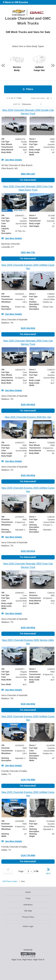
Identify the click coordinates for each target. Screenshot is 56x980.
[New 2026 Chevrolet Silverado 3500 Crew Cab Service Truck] (28, 565)
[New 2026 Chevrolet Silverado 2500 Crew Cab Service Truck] (28, 342)
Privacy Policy (28, 917)
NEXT (48, 871)
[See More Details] (12, 160)
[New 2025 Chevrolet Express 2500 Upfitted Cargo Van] (28, 490)
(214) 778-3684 (28, 780)
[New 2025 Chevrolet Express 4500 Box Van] (28, 417)
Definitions (28, 905)
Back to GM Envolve (15, 2)
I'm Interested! (28, 180)
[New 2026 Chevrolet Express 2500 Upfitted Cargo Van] (28, 267)
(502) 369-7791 (28, 252)
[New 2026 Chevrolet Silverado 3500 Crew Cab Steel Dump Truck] (28, 188)
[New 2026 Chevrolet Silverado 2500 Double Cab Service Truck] (28, 112)
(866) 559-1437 (28, 174)
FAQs (28, 898)
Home (28, 892)
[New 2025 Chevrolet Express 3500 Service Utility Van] (28, 642)
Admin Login (28, 926)
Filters (28, 89)
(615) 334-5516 (28, 328)
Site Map (28, 911)
